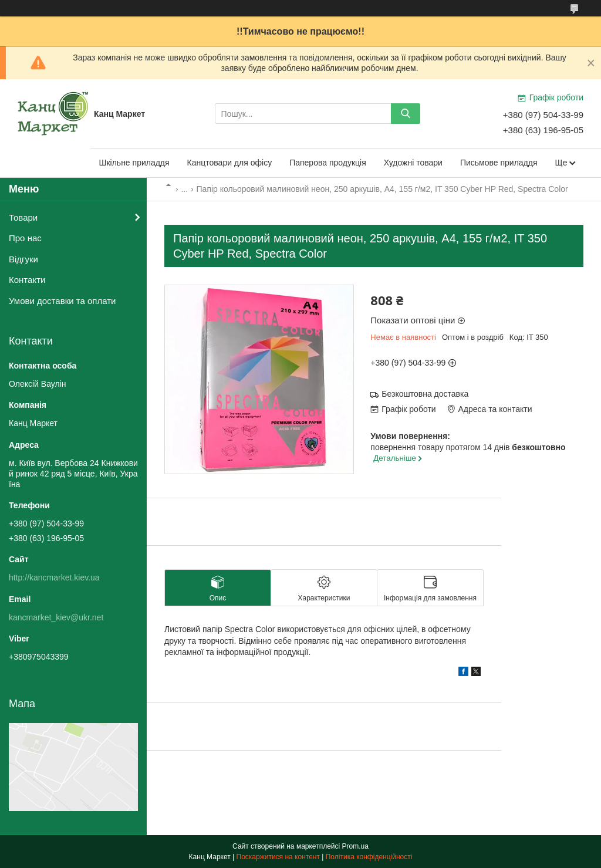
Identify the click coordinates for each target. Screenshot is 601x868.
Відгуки (23, 259)
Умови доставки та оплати (62, 301)
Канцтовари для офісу (230, 163)
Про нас (25, 238)
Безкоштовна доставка (425, 394)
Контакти (27, 280)
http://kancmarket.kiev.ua (54, 577)
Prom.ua (355, 846)
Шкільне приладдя (134, 163)
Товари (23, 217)
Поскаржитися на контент (278, 857)
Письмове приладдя (499, 163)
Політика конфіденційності (369, 857)
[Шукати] (406, 114)
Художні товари (413, 163)
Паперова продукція (328, 163)
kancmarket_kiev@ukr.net (56, 617)
